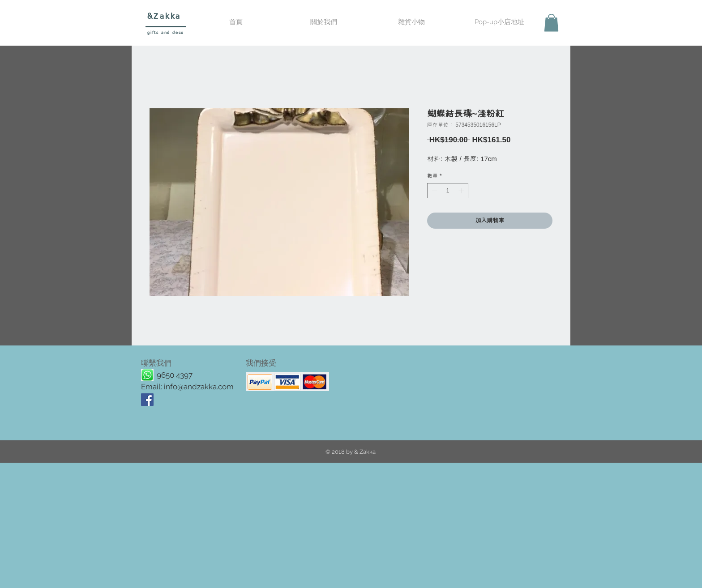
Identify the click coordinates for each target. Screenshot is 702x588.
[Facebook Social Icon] (147, 400)
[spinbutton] (448, 191)
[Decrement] (433, 191)
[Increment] (462, 191)
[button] (411, 22)
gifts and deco (166, 33)
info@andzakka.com (199, 387)
